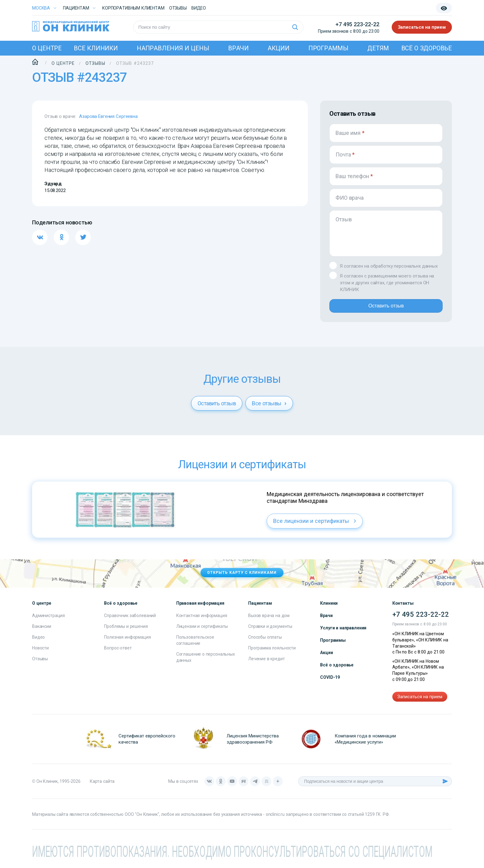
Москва (41, 8)
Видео (38, 642)
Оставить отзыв (386, 308)
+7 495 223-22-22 (357, 24)
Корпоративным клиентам (133, 8)
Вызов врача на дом (269, 620)
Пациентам (76, 8)
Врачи (238, 48)
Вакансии (42, 631)
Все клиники (96, 48)
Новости (40, 653)
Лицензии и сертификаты (202, 631)
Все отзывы (269, 408)
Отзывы (178, 8)
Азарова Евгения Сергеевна (108, 116)
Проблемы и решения (126, 631)
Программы (328, 48)
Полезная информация (127, 642)
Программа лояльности (272, 653)
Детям (378, 48)
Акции (278, 48)
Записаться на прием (422, 27)
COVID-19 (330, 682)
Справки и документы (270, 631)
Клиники (329, 608)
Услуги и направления (343, 633)
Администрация (48, 620)
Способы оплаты (265, 642)
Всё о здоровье (427, 48)
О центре (47, 48)
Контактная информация (202, 620)
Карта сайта (102, 786)
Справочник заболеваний (130, 620)
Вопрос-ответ (118, 653)
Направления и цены (173, 48)
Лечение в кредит (267, 664)
